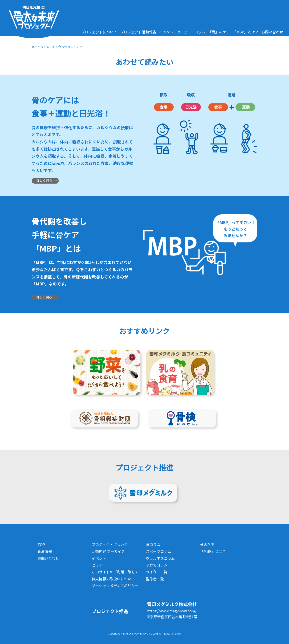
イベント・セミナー (175, 32)
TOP (34, 47)
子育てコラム (157, 565)
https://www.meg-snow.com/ (172, 611)
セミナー (99, 565)
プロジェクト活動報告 (138, 32)
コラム (200, 32)
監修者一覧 (155, 579)
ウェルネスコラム (160, 558)
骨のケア (207, 544)
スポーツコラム (158, 551)
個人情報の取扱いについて (113, 579)
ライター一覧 (157, 572)
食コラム (153, 544)
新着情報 (45, 551)
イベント (99, 558)
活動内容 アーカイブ (108, 551)
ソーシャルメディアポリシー (115, 586)
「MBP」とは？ (246, 32)
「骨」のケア (219, 32)
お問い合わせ (272, 32)
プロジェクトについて (99, 32)
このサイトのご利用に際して (115, 572)
